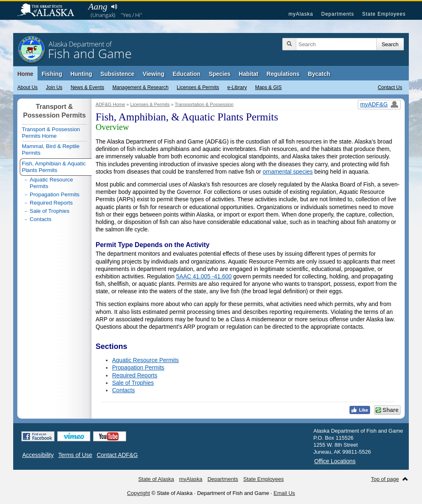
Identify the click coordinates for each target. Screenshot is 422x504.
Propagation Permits (138, 367)
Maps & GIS (268, 87)
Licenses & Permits (198, 87)
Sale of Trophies (133, 383)
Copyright (138, 493)
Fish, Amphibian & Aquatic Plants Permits (54, 167)
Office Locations (335, 461)
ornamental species (287, 172)
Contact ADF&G (117, 455)
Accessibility (38, 455)
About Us (27, 87)
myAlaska (301, 14)
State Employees (384, 14)
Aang (98, 6)
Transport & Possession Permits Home (51, 133)
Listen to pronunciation (114, 7)
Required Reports (135, 375)
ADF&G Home (110, 104)
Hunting (81, 74)
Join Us (54, 87)
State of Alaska (50, 11)
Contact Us (390, 87)
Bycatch (319, 74)
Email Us (284, 493)
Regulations (283, 74)
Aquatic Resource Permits (145, 360)
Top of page (385, 479)
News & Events (87, 87)
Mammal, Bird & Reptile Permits (51, 150)
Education (187, 74)
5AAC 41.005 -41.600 (204, 276)
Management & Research (141, 87)
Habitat (248, 74)
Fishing (52, 74)
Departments (338, 14)
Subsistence (117, 74)
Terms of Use (75, 455)
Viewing (154, 74)
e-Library (237, 87)
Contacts (123, 390)
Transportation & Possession (204, 104)
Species (219, 74)
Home (25, 74)
